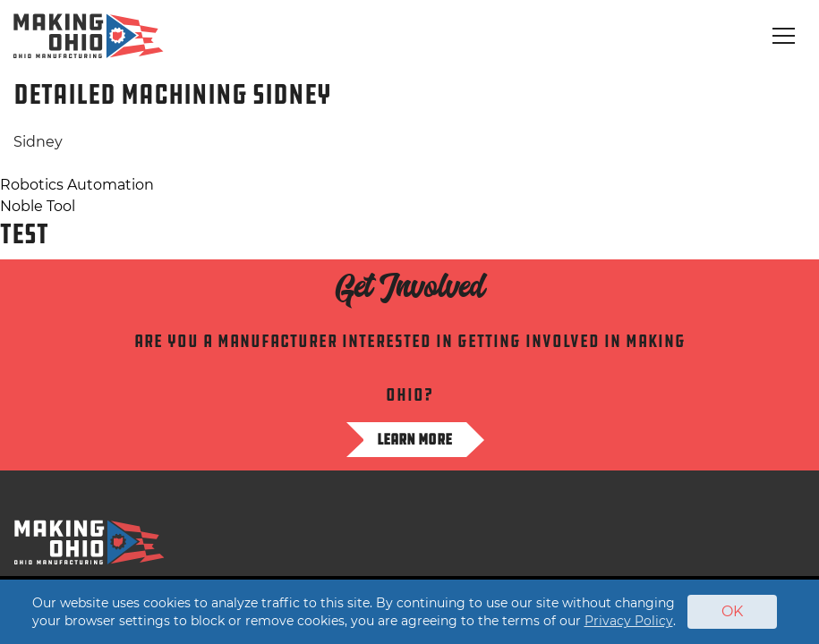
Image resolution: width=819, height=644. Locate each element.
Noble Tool (38, 206)
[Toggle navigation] (784, 36)
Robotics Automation (77, 185)
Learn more (414, 439)
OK (732, 611)
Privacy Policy (629, 621)
